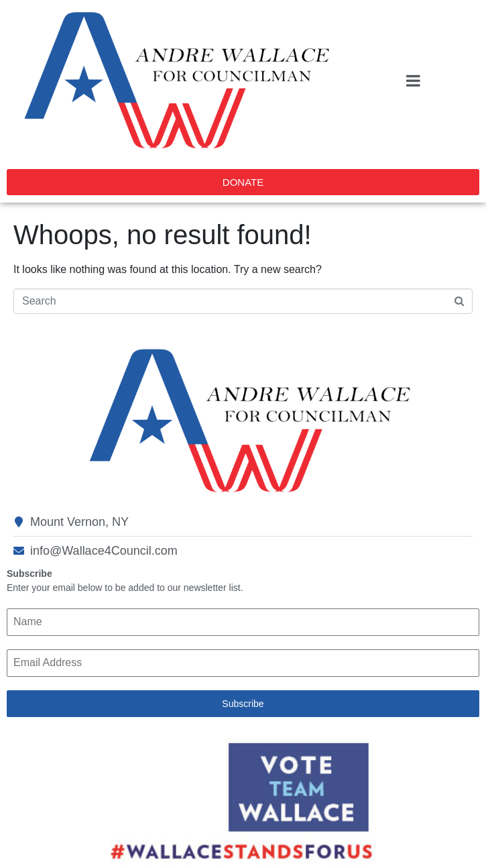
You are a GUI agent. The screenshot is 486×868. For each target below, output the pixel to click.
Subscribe (243, 704)
